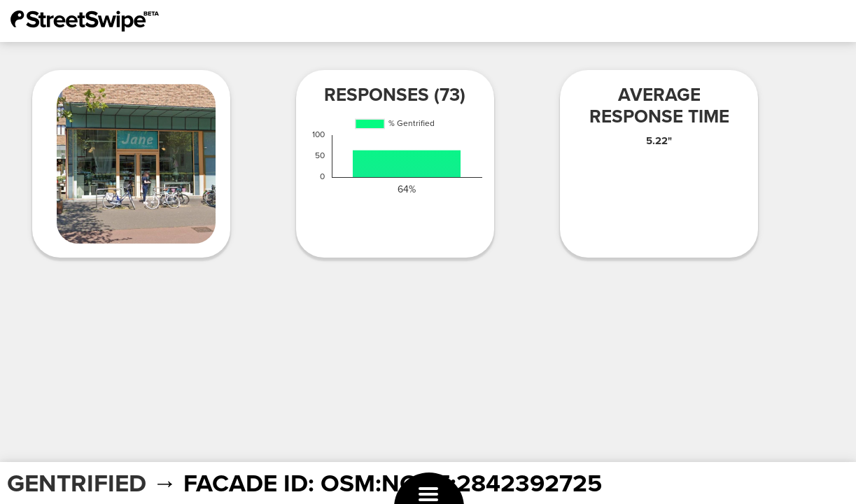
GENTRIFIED (77, 484)
